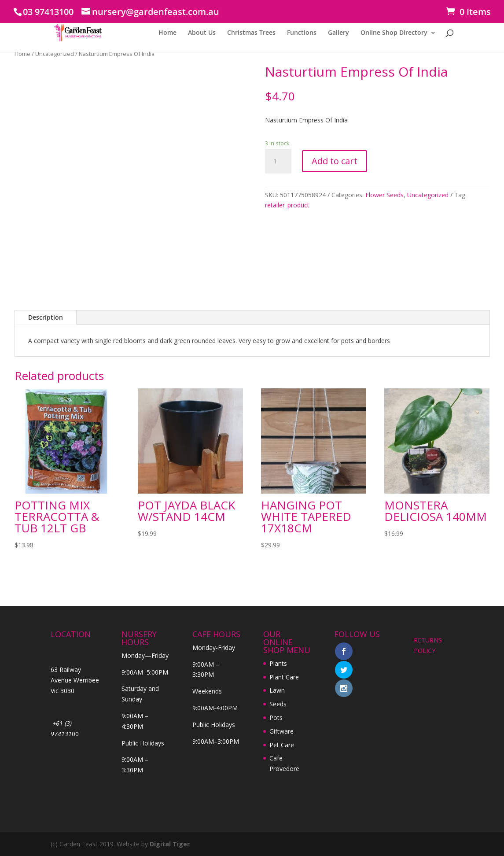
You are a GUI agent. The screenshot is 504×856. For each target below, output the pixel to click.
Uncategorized (55, 54)
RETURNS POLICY (428, 645)
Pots (276, 718)
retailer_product (287, 205)
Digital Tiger (170, 844)
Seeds (278, 704)
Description (46, 317)
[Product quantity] (278, 161)
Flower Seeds (384, 195)
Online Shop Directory (394, 33)
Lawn (277, 690)
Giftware (281, 731)
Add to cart (335, 161)
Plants (278, 663)
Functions (302, 33)
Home (167, 33)
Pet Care (282, 745)
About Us (202, 33)
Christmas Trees (251, 33)
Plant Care (284, 677)
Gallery (338, 33)
